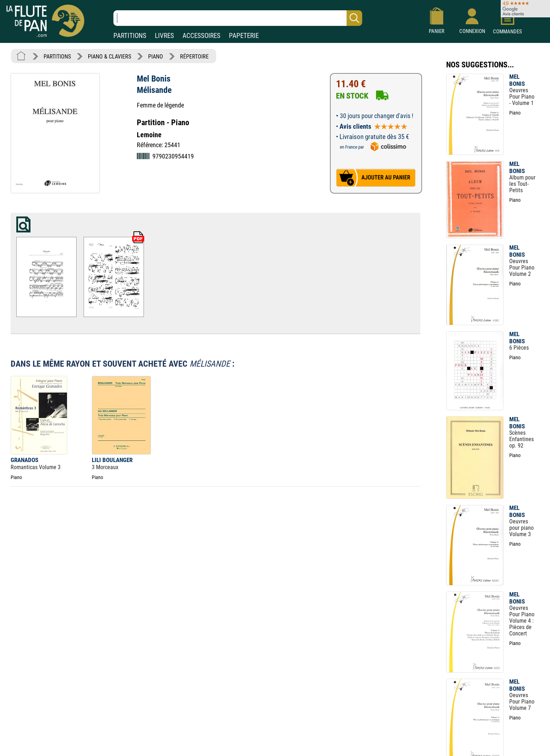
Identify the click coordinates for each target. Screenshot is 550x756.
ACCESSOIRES (201, 36)
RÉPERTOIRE (194, 57)
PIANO (156, 57)
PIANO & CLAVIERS (110, 57)
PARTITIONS (130, 36)
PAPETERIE (244, 36)
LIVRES (164, 36)
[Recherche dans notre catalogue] (238, 18)
